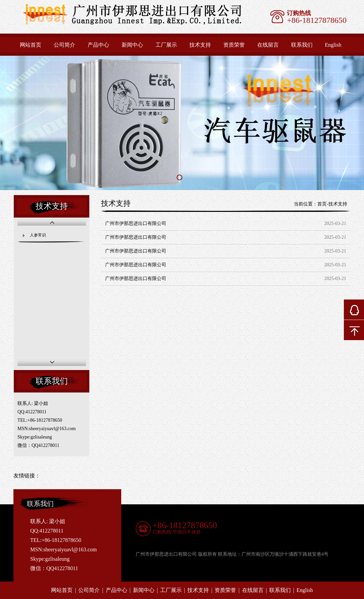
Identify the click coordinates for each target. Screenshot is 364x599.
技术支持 (200, 45)
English (305, 590)
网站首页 (31, 45)
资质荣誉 (234, 45)
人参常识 (38, 235)
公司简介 (64, 45)
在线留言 (268, 45)
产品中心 (98, 45)
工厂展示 (166, 45)
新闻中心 (132, 45)
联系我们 (302, 45)
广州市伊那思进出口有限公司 (136, 223)
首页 (322, 204)
